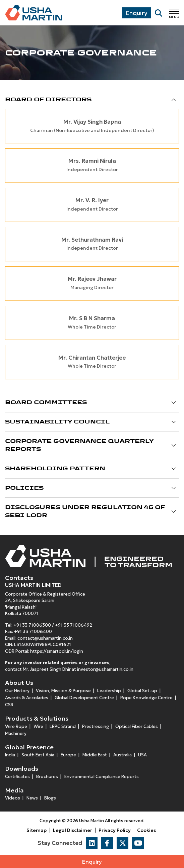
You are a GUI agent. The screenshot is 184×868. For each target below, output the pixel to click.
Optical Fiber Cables (137, 726)
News (32, 798)
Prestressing (96, 726)
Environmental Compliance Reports (102, 777)
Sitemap (37, 830)
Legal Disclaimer (73, 830)
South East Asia (38, 755)
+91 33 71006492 (74, 625)
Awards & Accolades (27, 698)
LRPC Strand (63, 726)
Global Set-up (142, 691)
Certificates (17, 777)
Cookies (146, 830)
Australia (122, 755)
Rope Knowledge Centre (146, 698)
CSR (9, 705)
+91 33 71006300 (32, 625)
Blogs (50, 798)
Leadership (109, 691)
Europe (68, 755)
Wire (38, 726)
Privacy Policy (115, 830)
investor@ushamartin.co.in (105, 669)
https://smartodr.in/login (57, 651)
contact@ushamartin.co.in (45, 638)
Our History (17, 691)
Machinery (16, 733)
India (10, 755)
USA (142, 755)
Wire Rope (16, 726)
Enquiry (92, 862)
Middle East (95, 755)
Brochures (47, 777)
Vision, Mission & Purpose (63, 691)
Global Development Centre (84, 698)
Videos (13, 798)
